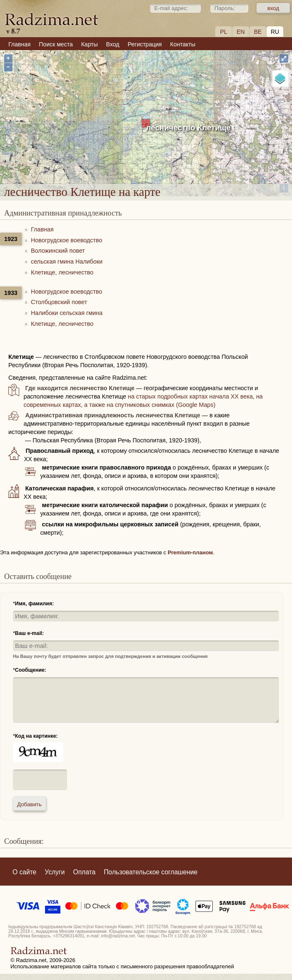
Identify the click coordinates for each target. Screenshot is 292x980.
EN (240, 32)
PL (223, 32)
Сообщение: (31, 670)
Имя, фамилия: (34, 604)
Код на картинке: (36, 736)
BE (258, 32)
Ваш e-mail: (29, 633)
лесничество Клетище (188, 128)
